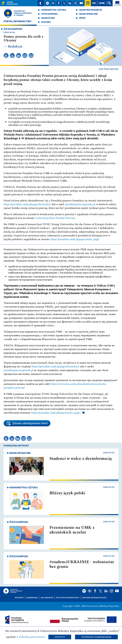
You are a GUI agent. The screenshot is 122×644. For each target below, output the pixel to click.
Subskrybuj (32, 598)
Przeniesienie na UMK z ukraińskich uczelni (72, 530)
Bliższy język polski (67, 493)
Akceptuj (60, 637)
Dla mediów (47, 598)
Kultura (46, 22)
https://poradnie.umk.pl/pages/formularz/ (27, 204)
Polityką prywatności (32, 637)
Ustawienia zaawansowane (96, 637)
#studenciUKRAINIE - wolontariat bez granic (82, 564)
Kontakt (19, 598)
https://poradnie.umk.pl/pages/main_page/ (75, 239)
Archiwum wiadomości (94, 598)
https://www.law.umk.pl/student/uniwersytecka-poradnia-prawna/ (55, 386)
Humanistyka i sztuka (54, 10)
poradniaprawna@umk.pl (80, 204)
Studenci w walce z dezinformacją (81, 459)
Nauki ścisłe (48, 18)
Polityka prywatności (68, 598)
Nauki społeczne (88, 14)
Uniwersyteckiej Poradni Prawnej (55, 218)
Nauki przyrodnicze (91, 10)
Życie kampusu (49, 14)
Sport (83, 18)
